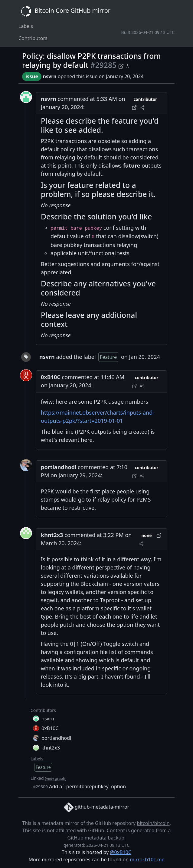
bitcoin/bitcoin (153, 823)
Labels (26, 26)
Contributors (33, 38)
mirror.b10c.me (147, 860)
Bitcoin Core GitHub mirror (64, 11)
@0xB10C (121, 852)
